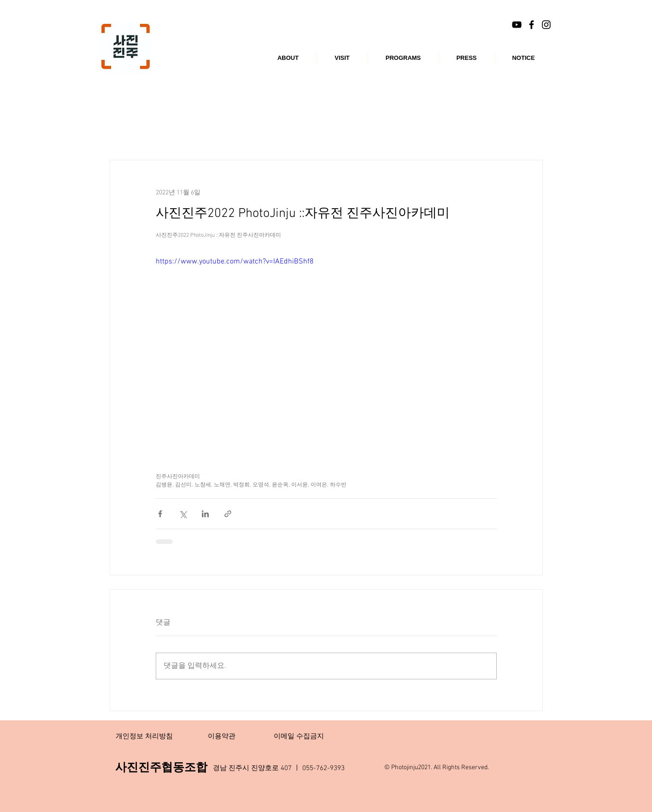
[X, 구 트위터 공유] (183, 514)
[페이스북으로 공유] (160, 514)
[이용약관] (222, 736)
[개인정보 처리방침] (144, 736)
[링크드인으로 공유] (205, 514)
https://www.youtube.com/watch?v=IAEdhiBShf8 (235, 262)
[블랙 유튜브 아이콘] (517, 25)
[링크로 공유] (228, 514)
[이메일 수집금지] (299, 736)
